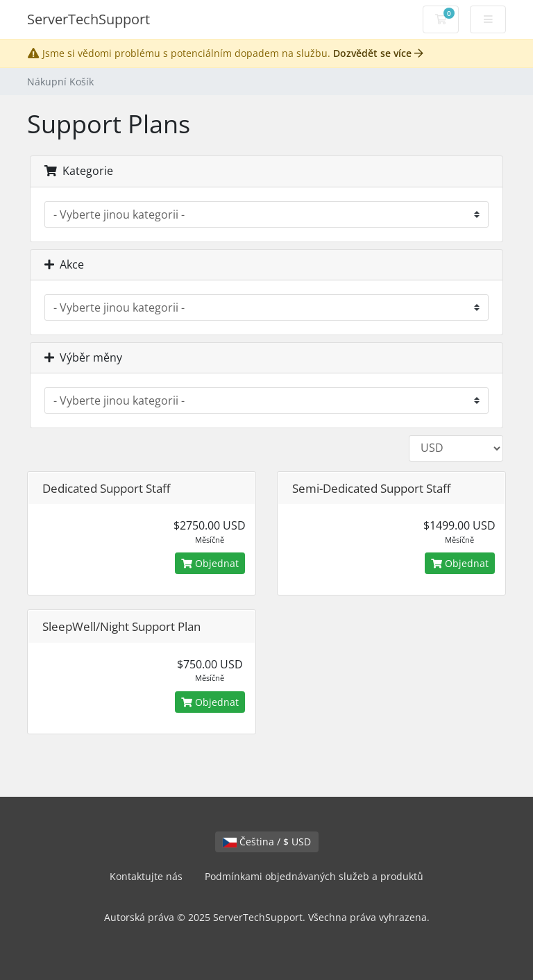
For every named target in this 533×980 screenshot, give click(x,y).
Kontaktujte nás (146, 876)
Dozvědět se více (378, 53)
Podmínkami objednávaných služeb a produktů (314, 876)
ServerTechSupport (88, 19)
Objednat (210, 563)
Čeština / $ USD (267, 842)
